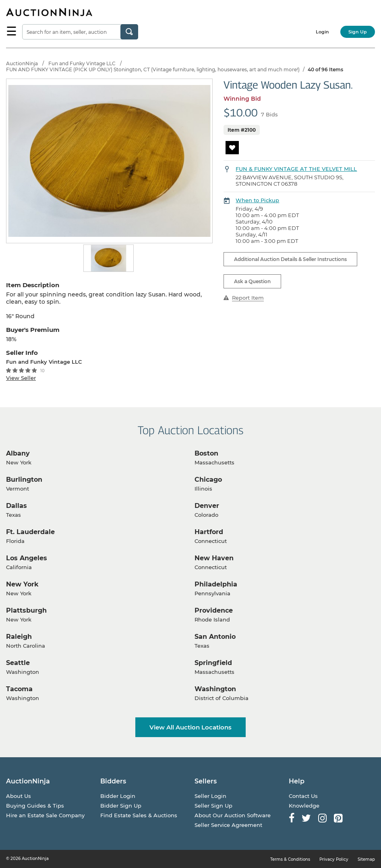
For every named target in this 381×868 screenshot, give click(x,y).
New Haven (214, 558)
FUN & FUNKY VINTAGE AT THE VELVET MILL (296, 169)
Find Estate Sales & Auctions (139, 815)
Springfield (213, 663)
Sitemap (366, 859)
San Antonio (215, 637)
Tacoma (19, 689)
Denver (207, 506)
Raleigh (19, 637)
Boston (206, 453)
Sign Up (358, 32)
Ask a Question (252, 281)
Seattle (18, 663)
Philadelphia (216, 584)
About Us (19, 796)
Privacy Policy (334, 859)
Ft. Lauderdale (30, 532)
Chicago (208, 480)
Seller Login (210, 796)
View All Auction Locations (190, 727)
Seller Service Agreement (228, 825)
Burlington (24, 480)
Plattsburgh (26, 610)
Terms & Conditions (290, 859)
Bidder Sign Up (121, 806)
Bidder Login (118, 796)
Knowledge (304, 806)
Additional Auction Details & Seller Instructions (290, 259)
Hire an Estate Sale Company (45, 815)
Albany (18, 453)
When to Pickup (257, 200)
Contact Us (303, 796)
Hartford (209, 532)
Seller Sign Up (213, 806)
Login (322, 32)
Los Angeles (27, 558)
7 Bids (269, 114)
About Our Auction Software (233, 815)
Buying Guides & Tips (35, 806)
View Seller (21, 378)
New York (22, 584)
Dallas (17, 506)
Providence (214, 610)
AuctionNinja (22, 63)
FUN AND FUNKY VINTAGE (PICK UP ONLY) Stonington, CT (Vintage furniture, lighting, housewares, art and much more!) (153, 69)
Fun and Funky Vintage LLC (82, 63)
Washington (215, 689)
